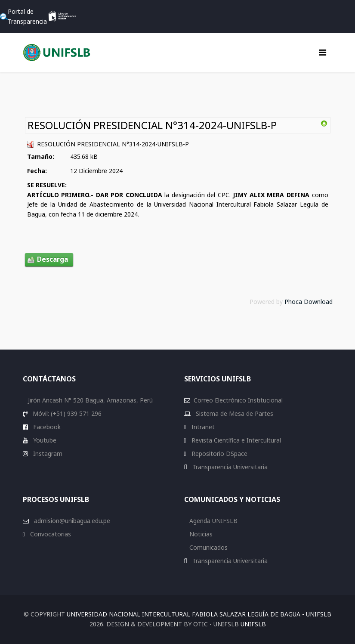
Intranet (202, 427)
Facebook (46, 427)
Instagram (47, 454)
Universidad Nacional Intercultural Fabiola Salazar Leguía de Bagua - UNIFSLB (199, 614)
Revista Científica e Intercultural (235, 440)
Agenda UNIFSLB (213, 521)
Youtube (44, 440)
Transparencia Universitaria (229, 467)
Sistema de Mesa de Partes (234, 413)
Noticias (200, 534)
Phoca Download (309, 302)
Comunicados (208, 547)
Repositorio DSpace (219, 454)
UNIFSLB (253, 624)
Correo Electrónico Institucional (238, 400)
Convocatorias (50, 534)
